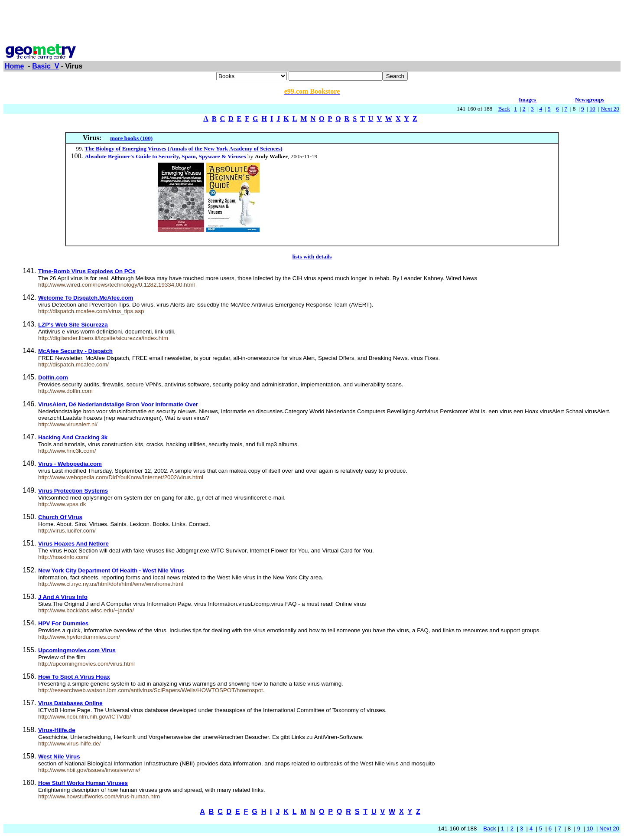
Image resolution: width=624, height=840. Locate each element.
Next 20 (610, 109)
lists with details (312, 257)
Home (14, 66)
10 (592, 109)
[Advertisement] (312, 23)
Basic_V (45, 66)
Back (504, 109)
